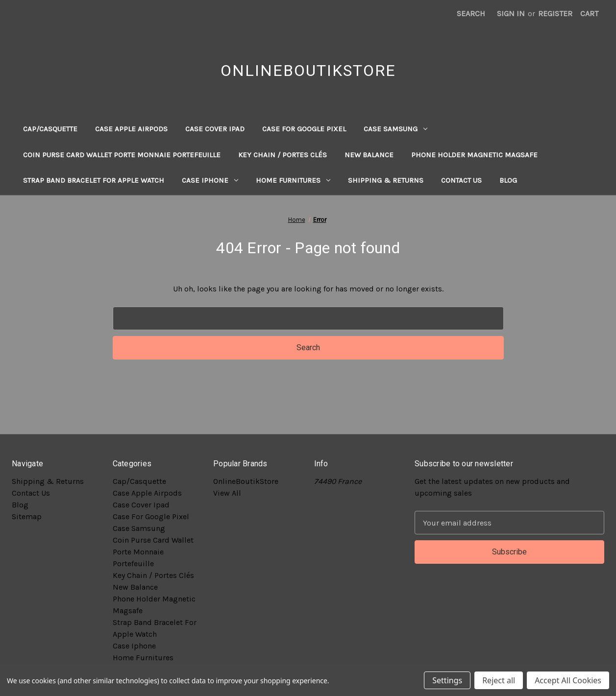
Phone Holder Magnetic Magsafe (474, 155)
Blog (508, 180)
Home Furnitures (293, 180)
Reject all (499, 680)
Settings (447, 680)
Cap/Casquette (50, 129)
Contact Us (461, 180)
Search (471, 13)
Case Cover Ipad (215, 129)
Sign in (511, 13)
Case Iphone (210, 180)
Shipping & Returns (386, 180)
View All (227, 493)
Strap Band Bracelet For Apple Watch (94, 180)
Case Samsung (395, 129)
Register (555, 13)
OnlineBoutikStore (246, 481)
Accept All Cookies (568, 680)
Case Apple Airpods (131, 129)
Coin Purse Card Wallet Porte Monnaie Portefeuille (122, 155)
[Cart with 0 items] (589, 14)
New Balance (369, 155)
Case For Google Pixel (304, 129)
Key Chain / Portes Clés (283, 155)
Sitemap (27, 516)
